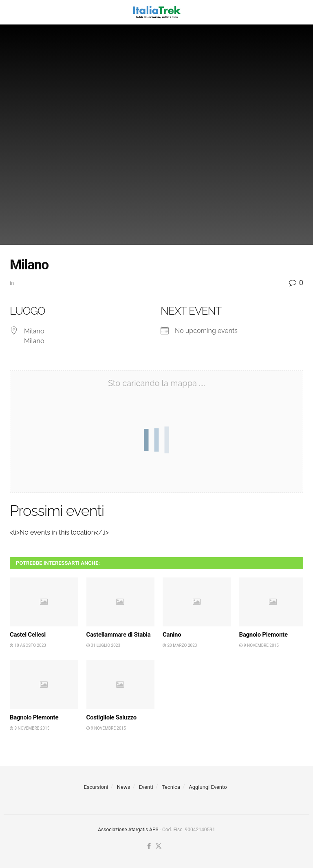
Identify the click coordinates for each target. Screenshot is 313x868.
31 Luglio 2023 (104, 645)
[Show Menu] (14, 12)
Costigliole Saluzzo (111, 717)
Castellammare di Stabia (119, 635)
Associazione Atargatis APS (128, 830)
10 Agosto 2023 (28, 645)
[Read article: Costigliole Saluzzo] (121, 685)
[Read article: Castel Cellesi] (44, 602)
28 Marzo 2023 (180, 645)
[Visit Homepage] (156, 12)
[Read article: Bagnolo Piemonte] (273, 602)
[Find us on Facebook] (149, 847)
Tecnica (171, 787)
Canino (172, 635)
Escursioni (96, 787)
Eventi (146, 787)
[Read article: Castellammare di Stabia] (121, 602)
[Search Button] (299, 12)
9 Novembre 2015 (259, 645)
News (124, 787)
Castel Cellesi (28, 635)
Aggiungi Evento (208, 787)
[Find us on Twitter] (159, 847)
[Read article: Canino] (197, 602)
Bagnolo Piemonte (263, 635)
